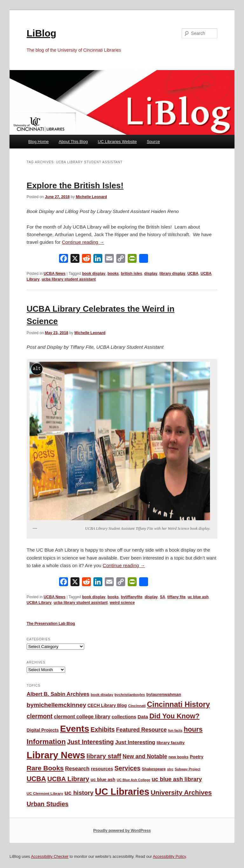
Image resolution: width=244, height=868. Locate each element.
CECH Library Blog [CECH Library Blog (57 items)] (107, 706)
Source (153, 142)
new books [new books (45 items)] (178, 757)
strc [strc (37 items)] (170, 769)
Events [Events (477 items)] (75, 729)
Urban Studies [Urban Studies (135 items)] (48, 804)
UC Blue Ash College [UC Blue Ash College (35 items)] (133, 780)
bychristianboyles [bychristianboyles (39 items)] (130, 695)
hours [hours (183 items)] (193, 729)
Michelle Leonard (91, 197)
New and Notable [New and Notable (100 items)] (145, 756)
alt (37, 369)
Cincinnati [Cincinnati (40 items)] (137, 706)
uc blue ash (198, 597)
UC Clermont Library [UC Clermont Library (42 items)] (45, 793)
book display (94, 274)
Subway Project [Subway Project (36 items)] (188, 769)
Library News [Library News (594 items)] (56, 755)
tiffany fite (176, 597)
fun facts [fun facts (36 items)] (175, 730)
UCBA (193, 274)
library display (172, 274)
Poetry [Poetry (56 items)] (197, 757)
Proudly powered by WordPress (122, 831)
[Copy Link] (121, 260)
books (113, 274)
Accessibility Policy (169, 857)
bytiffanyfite (132, 597)
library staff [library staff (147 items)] (104, 756)
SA (163, 597)
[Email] (109, 260)
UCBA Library (39, 603)
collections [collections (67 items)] (124, 717)
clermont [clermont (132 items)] (40, 716)
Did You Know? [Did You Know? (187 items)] (174, 716)
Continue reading (83, 242)
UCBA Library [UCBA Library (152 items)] (68, 779)
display (151, 274)
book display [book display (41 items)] (102, 695)
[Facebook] (64, 260)
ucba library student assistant (69, 279)
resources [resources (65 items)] (102, 769)
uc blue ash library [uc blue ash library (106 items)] (177, 779)
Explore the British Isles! (75, 185)
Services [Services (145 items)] (127, 768)
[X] (75, 260)
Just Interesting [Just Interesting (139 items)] (90, 742)
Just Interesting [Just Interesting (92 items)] (135, 742)
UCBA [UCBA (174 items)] (36, 779)
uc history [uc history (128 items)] (79, 793)
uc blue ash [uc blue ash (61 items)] (103, 780)
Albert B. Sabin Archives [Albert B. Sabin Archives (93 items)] (58, 694)
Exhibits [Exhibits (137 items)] (103, 729)
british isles (131, 274)
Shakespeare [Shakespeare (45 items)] (154, 769)
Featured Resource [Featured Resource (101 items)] (141, 730)
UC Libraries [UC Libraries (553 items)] (122, 792)
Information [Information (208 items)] (46, 742)
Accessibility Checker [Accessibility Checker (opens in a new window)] (50, 857)
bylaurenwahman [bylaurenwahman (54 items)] (164, 694)
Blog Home (38, 142)
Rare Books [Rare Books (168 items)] (45, 768)
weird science (122, 603)
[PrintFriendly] (132, 260)
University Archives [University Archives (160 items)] (181, 792)
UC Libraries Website (117, 142)
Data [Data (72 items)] (143, 717)
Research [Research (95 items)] (77, 768)
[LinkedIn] (98, 260)
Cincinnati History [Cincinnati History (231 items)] (179, 704)
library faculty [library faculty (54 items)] (171, 743)
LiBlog (41, 33)
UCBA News (54, 274)
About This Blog (73, 142)
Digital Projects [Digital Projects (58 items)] (43, 730)
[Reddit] (86, 260)
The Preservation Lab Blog (51, 624)
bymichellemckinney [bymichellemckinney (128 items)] (56, 705)
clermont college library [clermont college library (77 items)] (82, 717)
